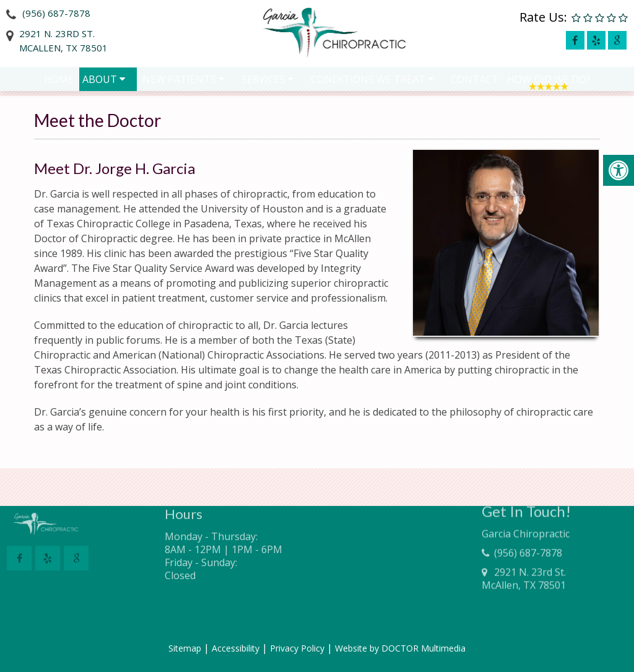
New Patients (179, 82)
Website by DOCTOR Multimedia (400, 648)
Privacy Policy (297, 648)
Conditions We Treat (368, 82)
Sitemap (185, 648)
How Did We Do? (549, 82)
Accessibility (236, 648)
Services (263, 82)
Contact (475, 82)
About (100, 82)
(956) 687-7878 (56, 13)
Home (59, 82)
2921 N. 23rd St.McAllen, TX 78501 (63, 41)
